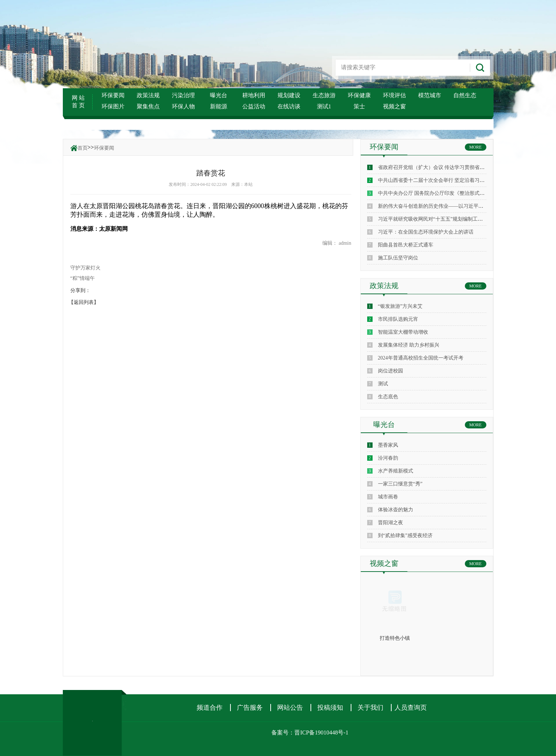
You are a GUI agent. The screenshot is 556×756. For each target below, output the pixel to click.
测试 (383, 384)
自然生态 (465, 95)
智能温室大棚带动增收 (403, 332)
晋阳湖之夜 (391, 523)
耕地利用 (254, 95)
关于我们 (370, 708)
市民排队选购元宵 (398, 319)
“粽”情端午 (83, 278)
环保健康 (359, 95)
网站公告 (290, 708)
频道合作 (210, 708)
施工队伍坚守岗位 (398, 258)
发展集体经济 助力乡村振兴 (409, 345)
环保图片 (113, 106)
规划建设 (289, 95)
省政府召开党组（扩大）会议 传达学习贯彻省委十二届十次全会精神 (454, 167)
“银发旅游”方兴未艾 (400, 306)
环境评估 (394, 95)
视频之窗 (394, 106)
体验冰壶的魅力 (396, 510)
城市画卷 (388, 497)
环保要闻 (113, 95)
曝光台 (219, 95)
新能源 (219, 106)
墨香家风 (388, 445)
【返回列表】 (84, 302)
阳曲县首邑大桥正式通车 (406, 245)
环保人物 (183, 106)
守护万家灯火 (85, 268)
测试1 (324, 106)
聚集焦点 (148, 106)
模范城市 (430, 95)
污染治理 (183, 95)
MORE (475, 147)
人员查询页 (411, 708)
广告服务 (250, 708)
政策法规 (148, 95)
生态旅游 (324, 95)
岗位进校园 (391, 371)
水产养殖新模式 (396, 471)
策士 (359, 106)
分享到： (80, 290)
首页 (83, 148)
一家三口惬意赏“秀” (400, 484)
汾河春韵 (388, 458)
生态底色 (388, 397)
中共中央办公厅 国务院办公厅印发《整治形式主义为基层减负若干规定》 (459, 193)
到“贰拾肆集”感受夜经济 (405, 536)
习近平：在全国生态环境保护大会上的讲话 (426, 232)
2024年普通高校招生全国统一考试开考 (421, 358)
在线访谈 (289, 106)
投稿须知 (330, 708)
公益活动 (254, 106)
